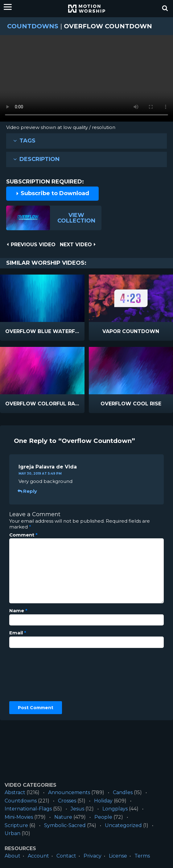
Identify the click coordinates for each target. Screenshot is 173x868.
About (12, 856)
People (103, 817)
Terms (142, 856)
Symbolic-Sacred (65, 825)
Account (38, 856)
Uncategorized (123, 825)
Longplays (115, 809)
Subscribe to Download (52, 193)
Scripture (16, 825)
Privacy (93, 856)
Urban (12, 833)
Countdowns (33, 26)
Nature (63, 817)
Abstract (15, 792)
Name (18, 611)
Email (18, 633)
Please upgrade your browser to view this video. (86, 80)
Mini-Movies (19, 817)
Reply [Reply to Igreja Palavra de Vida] (28, 491)
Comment (23, 535)
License (118, 856)
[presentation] (35, 675)
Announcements (69, 792)
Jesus (77, 809)
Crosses (67, 801)
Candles (123, 792)
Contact (66, 856)
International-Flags (28, 809)
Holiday (103, 801)
